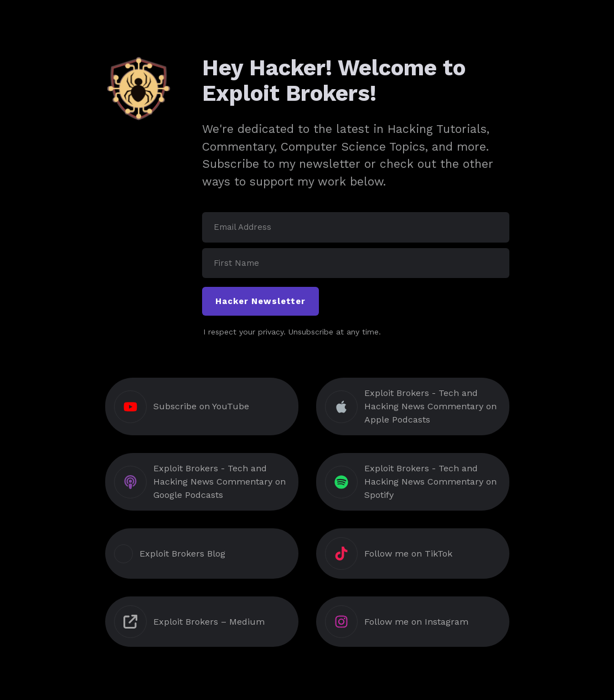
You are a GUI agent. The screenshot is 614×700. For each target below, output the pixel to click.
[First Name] (356, 263)
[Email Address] (356, 227)
